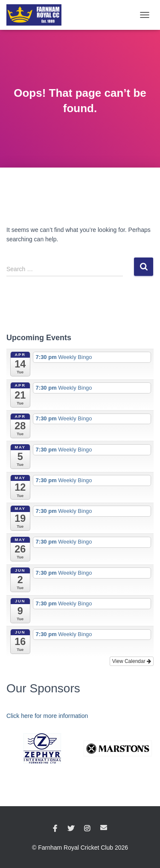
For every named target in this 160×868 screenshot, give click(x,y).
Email (104, 827)
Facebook (55, 829)
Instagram (87, 829)
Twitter (71, 829)
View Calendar (132, 661)
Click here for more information (47, 716)
